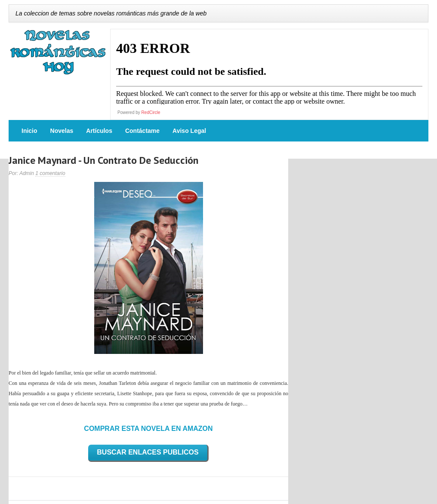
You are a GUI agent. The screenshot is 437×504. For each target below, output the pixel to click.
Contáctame (142, 131)
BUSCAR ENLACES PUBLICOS (148, 452)
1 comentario (50, 173)
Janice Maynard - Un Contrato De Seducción (103, 160)
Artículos (99, 131)
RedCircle (151, 112)
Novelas (62, 131)
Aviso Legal (189, 131)
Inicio (29, 131)
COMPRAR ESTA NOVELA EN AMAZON (148, 429)
